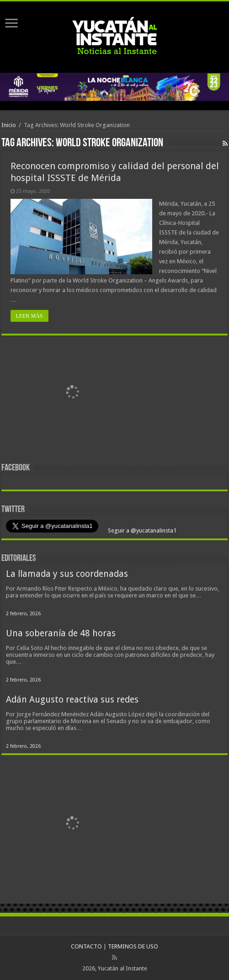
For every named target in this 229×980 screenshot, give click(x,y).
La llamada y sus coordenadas (67, 574)
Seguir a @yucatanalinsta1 (141, 530)
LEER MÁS (29, 316)
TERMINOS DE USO (133, 946)
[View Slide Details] (72, 394)
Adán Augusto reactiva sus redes (72, 700)
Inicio (9, 125)
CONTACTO (86, 946)
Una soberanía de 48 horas (61, 633)
